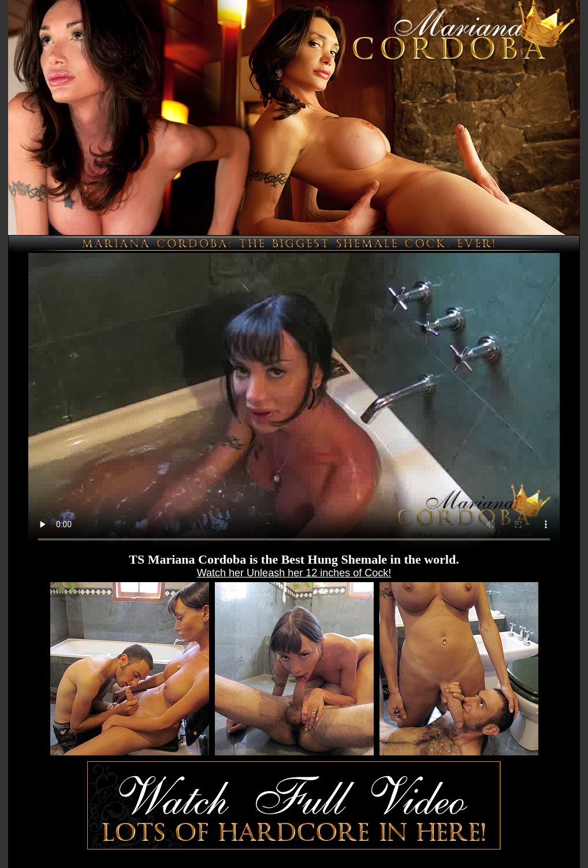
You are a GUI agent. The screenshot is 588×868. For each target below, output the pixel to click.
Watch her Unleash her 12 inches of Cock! (294, 573)
